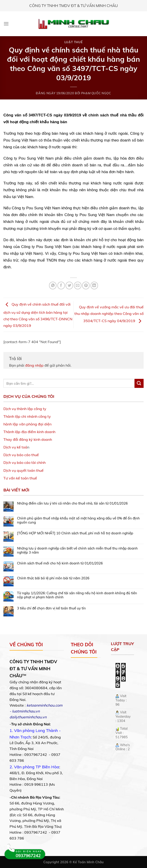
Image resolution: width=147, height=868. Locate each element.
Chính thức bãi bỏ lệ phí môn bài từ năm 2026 (53, 578)
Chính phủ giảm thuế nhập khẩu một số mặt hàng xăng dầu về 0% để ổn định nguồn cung (78, 520)
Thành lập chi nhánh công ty (27, 416)
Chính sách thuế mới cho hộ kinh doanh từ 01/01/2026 (60, 563)
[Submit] (139, 383)
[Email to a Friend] (78, 285)
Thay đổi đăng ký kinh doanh (28, 439)
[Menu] (6, 24)
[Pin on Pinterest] (86, 285)
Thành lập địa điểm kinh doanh (29, 432)
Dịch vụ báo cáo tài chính (24, 462)
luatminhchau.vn (26, 711)
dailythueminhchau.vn (28, 717)
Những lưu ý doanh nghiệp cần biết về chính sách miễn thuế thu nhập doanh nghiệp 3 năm (77, 550)
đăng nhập (34, 365)
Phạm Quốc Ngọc (96, 93)
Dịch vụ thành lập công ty (25, 409)
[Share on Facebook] (61, 285)
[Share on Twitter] (69, 285)
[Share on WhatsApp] (53, 285)
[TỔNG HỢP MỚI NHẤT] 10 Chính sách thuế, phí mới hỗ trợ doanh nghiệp (75, 533)
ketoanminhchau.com (44, 705)
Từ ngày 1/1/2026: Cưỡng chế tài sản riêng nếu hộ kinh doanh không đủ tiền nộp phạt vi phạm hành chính (77, 595)
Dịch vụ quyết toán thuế (23, 470)
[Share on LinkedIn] (94, 285)
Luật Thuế (74, 42)
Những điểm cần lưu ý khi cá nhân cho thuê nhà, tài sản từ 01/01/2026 (72, 503)
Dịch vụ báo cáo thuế (21, 455)
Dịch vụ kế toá (15, 447)
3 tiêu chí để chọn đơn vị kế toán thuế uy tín (51, 608)
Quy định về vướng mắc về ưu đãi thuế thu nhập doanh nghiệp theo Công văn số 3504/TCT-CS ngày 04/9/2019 (109, 314)
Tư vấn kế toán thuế (20, 478)
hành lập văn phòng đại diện (27, 424)
